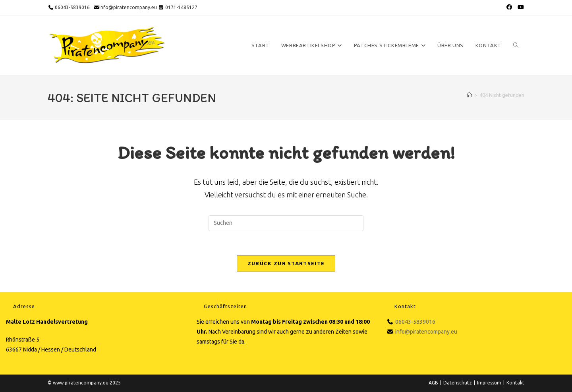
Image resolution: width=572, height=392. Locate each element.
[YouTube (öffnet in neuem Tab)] (520, 8)
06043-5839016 (72, 7)
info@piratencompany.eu (128, 7)
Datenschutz (458, 383)
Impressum (489, 383)
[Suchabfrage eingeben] (286, 223)
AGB (433, 383)
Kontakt (515, 383)
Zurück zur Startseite (286, 263)
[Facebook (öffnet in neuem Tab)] (509, 8)
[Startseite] (469, 95)
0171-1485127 (181, 7)
